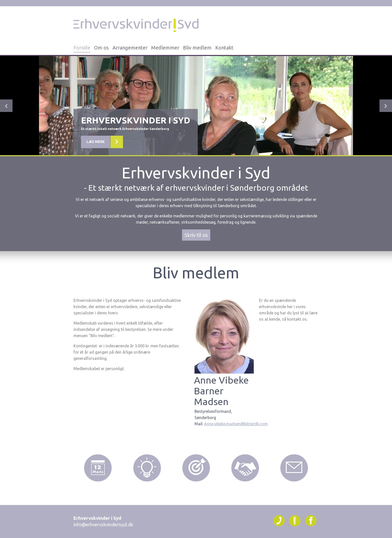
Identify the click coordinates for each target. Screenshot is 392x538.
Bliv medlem (197, 48)
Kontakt (224, 48)
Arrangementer (130, 48)
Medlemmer (165, 48)
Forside (82, 48)
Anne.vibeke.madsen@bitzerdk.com (236, 424)
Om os (101, 48)
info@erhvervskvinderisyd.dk (103, 525)
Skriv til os (196, 235)
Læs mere (96, 148)
